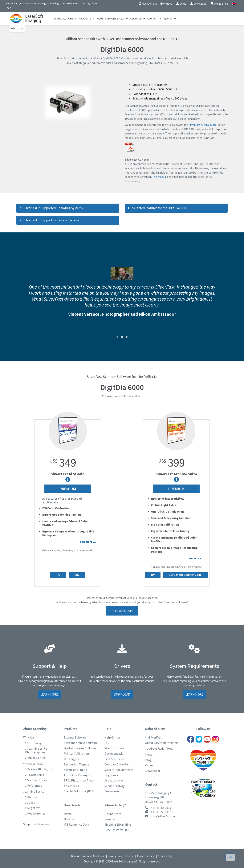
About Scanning (35, 729)
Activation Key (114, 780)
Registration (113, 775)
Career (150, 765)
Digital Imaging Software (80, 748)
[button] (117, 337)
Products (87, 19)
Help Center (112, 737)
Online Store (113, 814)
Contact (155, 19)
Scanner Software (75, 737)
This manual (159, 177)
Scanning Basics (34, 792)
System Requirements (119, 770)
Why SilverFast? (33, 764)
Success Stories (37, 780)
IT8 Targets (71, 759)
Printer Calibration (76, 754)
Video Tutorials (114, 748)
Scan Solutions (65, 19)
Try (58, 575)
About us (17, 28)
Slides (31, 803)
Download (122, 694)
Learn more (50, 694)
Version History (114, 786)
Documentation (115, 754)
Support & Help (117, 19)
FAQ (107, 743)
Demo (68, 814)
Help (108, 729)
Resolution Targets (77, 764)
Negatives (34, 808)
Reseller (110, 819)
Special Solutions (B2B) (79, 791)
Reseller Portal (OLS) (118, 830)
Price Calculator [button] (122, 611)
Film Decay (34, 743)
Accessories (71, 786)
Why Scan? (30, 737)
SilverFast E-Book (75, 770)
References (35, 786)
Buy (77, 575)
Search (170, 19)
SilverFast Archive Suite (203, 125)
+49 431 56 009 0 (161, 808)
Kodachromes (36, 813)
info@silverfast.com (164, 816)
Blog (148, 760)
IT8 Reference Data (76, 825)
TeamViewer (112, 791)
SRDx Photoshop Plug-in (80, 780)
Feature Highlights (40, 769)
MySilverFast (153, 737)
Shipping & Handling (118, 825)
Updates (69, 819)
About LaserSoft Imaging (162, 743)
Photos (32, 797)
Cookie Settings (146, 856)
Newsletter (153, 771)
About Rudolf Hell (161, 749)
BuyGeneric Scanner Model (186, 575)
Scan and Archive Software (81, 743)
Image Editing (37, 758)
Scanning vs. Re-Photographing (37, 750)
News (100, 19)
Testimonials (36, 775)
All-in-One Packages (77, 775)
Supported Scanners (36, 824)
